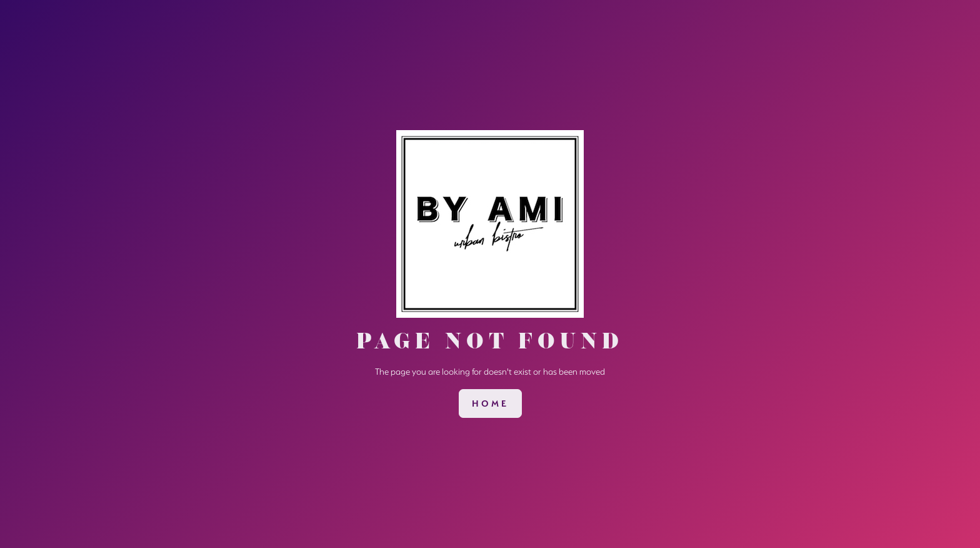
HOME (490, 403)
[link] (490, 403)
